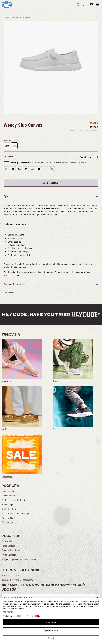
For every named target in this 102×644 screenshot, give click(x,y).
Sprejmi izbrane (51, 630)
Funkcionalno (9, 616)
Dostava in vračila (14, 284)
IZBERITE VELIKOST (51, 183)
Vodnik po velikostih (89, 157)
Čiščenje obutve (9, 523)
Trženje (30, 616)
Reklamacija (7, 505)
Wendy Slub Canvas (21, 18)
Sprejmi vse (51, 622)
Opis (6, 196)
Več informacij (9, 612)
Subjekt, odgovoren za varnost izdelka (19, 559)
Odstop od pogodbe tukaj (13, 500)
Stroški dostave (8, 496)
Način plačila (8, 491)
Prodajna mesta (9, 555)
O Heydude (7, 541)
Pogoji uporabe (8, 546)
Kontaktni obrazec (10, 509)
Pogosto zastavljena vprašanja (15, 514)
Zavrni (51, 638)
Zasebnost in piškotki (11, 550)
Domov (7, 18)
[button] (98, 5)
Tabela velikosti (9, 518)
